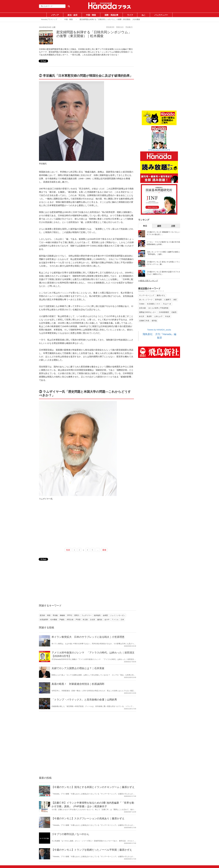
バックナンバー (161, 15)
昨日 (145, 226)
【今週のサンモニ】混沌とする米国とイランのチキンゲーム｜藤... (163, 263)
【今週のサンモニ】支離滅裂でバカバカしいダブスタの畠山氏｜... (163, 233)
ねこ (144, 15)
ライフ (130, 15)
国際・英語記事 (111, 15)
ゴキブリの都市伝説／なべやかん (70, 834)
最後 (104, 550)
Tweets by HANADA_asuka (159, 330)
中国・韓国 (91, 15)
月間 (173, 226)
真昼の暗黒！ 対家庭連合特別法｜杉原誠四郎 (78, 684)
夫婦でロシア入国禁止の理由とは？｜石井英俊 (78, 668)
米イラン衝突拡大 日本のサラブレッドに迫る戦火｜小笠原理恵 (88, 637)
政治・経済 (72, 15)
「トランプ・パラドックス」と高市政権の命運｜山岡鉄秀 (84, 700)
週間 (159, 226)
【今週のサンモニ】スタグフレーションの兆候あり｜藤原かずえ (88, 818)
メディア (55, 15)
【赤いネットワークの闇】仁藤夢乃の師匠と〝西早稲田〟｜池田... (163, 253)
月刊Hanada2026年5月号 (159, 150)
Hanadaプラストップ (49, 19)
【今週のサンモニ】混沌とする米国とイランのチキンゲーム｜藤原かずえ (93, 787)
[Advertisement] (86, 525)
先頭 (68, 550)
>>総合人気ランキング (148, 281)
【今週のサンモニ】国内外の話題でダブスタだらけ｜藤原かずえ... (163, 273)
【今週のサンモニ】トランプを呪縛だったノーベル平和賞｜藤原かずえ (92, 850)
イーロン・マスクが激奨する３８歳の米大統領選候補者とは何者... (163, 243)
